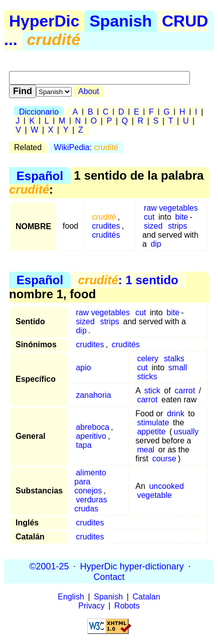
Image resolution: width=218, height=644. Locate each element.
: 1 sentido (128, 280)
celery (148, 359)
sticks (147, 377)
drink (176, 414)
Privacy (91, 606)
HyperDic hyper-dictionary (132, 566)
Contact (109, 576)
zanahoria (93, 395)
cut (149, 217)
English (71, 597)
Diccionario (39, 112)
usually (186, 432)
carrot (185, 391)
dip (156, 244)
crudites (106, 226)
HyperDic (44, 21)
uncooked (166, 486)
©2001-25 (49, 566)
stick (152, 391)
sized (153, 226)
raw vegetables (171, 208)
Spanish (121, 21)
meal (146, 450)
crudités (106, 235)
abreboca (92, 427)
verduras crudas (90, 504)
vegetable (154, 495)
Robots (127, 606)
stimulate (153, 423)
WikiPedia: (86, 147)
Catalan (147, 597)
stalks (174, 359)
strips (177, 226)
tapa (83, 445)
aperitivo (91, 436)
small (178, 368)
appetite (151, 432)
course (164, 459)
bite (181, 217)
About (89, 91)
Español (40, 175)
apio (83, 368)
